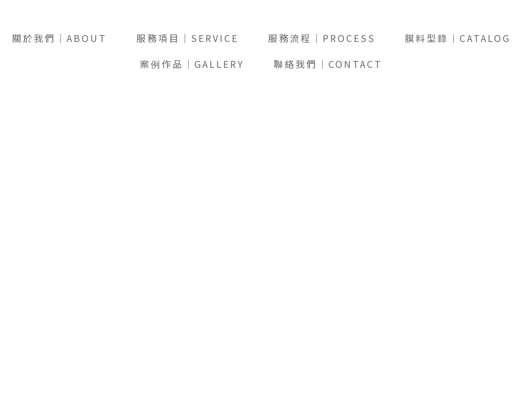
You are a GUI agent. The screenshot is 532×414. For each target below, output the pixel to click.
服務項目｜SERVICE (187, 38)
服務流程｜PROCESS (322, 38)
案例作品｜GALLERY (192, 64)
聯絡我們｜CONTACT (328, 64)
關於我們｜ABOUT (60, 38)
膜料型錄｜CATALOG (458, 38)
